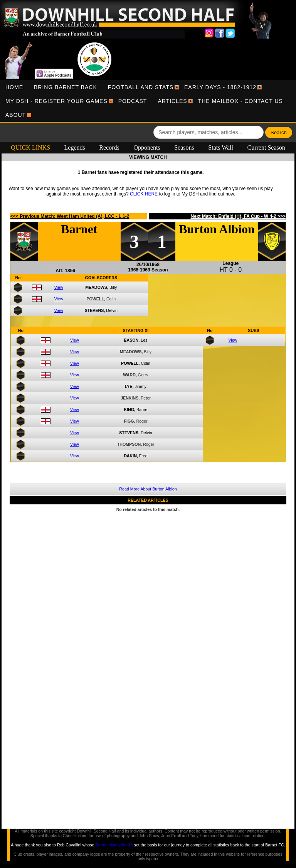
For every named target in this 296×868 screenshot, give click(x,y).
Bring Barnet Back (66, 87)
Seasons (184, 147)
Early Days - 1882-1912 (220, 87)
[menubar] (148, 101)
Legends (75, 147)
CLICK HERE (144, 194)
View (59, 287)
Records (109, 147)
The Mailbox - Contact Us (240, 101)
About (16, 115)
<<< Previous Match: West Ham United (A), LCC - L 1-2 (70, 216)
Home (14, 87)
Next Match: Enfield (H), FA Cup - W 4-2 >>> (238, 216)
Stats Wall (221, 147)
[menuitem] (14, 87)
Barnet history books (114, 845)
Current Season (266, 147)
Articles (172, 101)
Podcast (133, 101)
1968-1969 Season (148, 270)
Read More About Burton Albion (148, 489)
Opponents (147, 147)
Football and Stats (141, 87)
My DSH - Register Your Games (56, 101)
